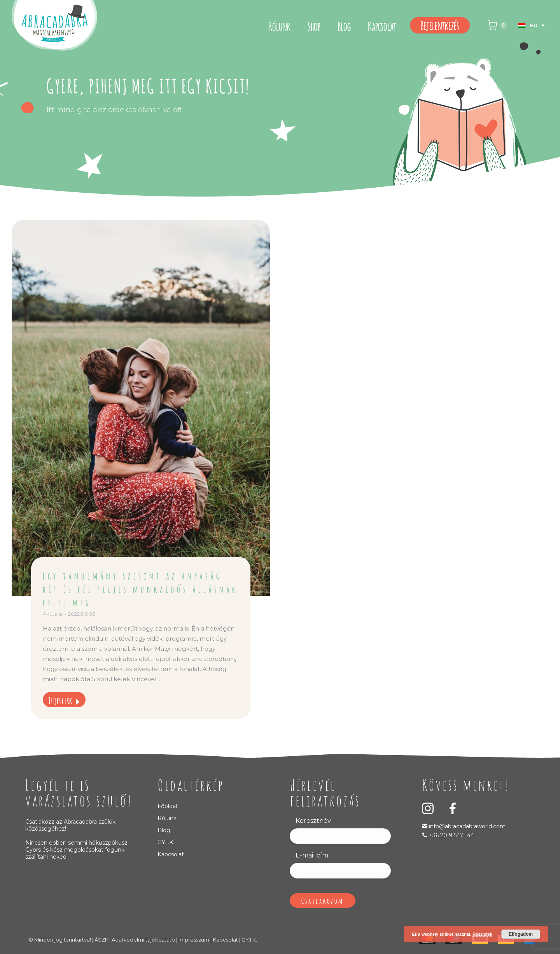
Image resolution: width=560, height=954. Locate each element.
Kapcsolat (171, 854)
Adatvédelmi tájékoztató (143, 940)
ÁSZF (101, 940)
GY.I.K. (166, 842)
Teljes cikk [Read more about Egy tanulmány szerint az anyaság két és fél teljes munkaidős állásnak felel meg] (64, 700)
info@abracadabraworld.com (466, 826)
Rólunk (167, 818)
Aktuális (52, 614)
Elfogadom (521, 934)
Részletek (482, 934)
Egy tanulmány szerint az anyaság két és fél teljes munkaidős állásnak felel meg (140, 589)
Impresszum (194, 940)
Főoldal (167, 806)
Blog (164, 830)
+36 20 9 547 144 (451, 835)
